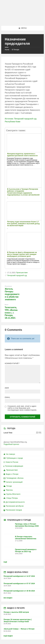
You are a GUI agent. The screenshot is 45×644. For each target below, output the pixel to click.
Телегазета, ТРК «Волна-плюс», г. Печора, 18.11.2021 (11, 313)
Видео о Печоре (11, 474)
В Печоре (15, 50)
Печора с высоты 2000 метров (16, 612)
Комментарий (12, 363)
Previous (8, 286)
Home (7, 50)
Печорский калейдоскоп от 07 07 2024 (19, 583)
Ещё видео (8, 636)
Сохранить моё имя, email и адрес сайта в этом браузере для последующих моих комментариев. (22, 408)
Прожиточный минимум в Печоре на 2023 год (26, 550)
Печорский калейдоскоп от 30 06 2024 (19, 591)
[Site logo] (23, 21)
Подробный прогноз (11, 444)
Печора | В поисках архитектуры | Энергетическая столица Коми (18, 620)
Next (6, 305)
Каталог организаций (13, 482)
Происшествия (22, 273)
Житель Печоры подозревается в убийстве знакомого (12, 294)
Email (7, 397)
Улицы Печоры (11, 498)
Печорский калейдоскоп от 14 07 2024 (19, 576)
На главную (9, 454)
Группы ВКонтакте (12, 494)
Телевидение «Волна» (14, 478)
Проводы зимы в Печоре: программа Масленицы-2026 (27, 525)
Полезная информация (13, 466)
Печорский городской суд (17, 275)
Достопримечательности (14, 502)
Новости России (11, 462)
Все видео (8, 598)
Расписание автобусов (14, 506)
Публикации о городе (13, 458)
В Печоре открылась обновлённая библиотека (26, 538)
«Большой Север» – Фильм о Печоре (19, 629)
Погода (8, 486)
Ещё (5, 562)
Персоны (8, 490)
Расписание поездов (13, 510)
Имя (7, 388)
